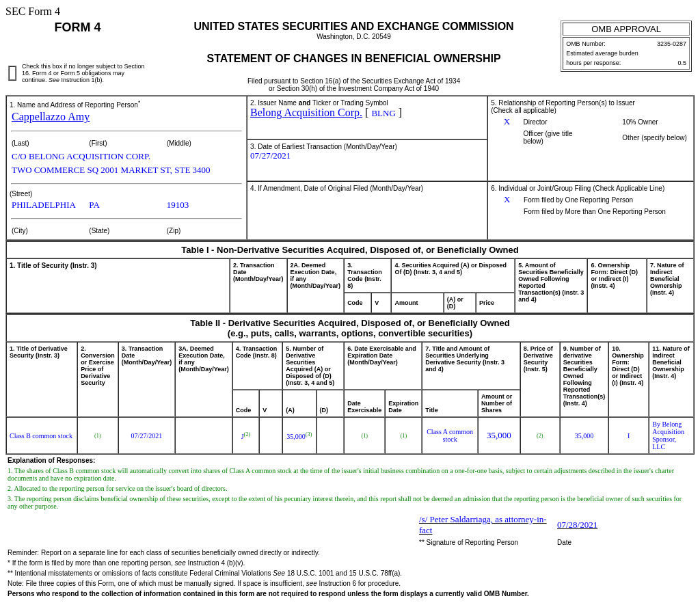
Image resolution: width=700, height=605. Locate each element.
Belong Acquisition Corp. (306, 112)
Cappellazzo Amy (51, 117)
